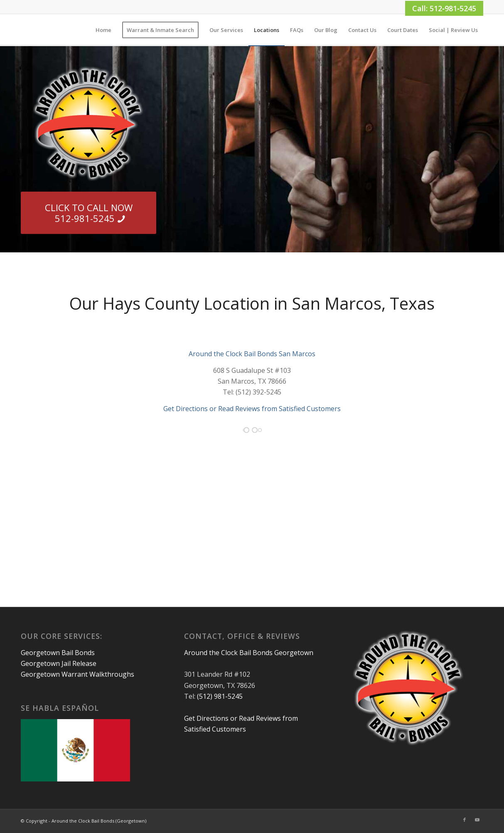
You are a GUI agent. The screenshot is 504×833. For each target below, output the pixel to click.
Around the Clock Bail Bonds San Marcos (252, 354)
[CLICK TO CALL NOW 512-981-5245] (89, 213)
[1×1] (21, 30)
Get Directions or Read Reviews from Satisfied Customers (252, 409)
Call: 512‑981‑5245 (444, 8)
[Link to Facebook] (465, 820)
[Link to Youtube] (477, 820)
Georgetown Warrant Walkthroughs (77, 674)
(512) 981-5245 (220, 696)
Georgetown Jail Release (59, 663)
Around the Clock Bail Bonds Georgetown (249, 653)
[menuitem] (103, 30)
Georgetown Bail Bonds (58, 653)
